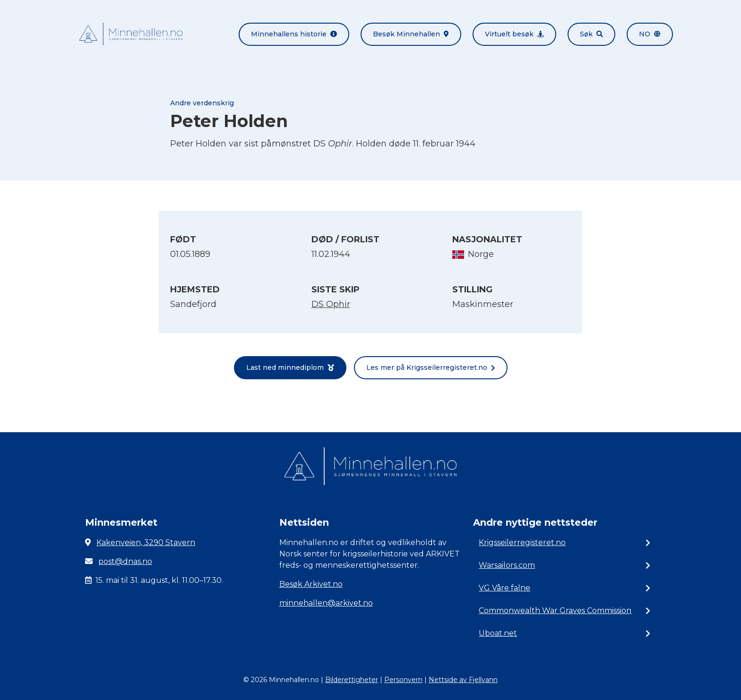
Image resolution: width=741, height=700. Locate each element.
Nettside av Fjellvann (463, 680)
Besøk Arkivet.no (311, 584)
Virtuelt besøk (514, 34)
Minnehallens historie (294, 34)
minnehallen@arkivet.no (326, 603)
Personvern (403, 680)
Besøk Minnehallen (411, 34)
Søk (591, 34)
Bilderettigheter (352, 680)
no (650, 34)
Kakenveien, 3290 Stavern (146, 542)
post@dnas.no (125, 561)
